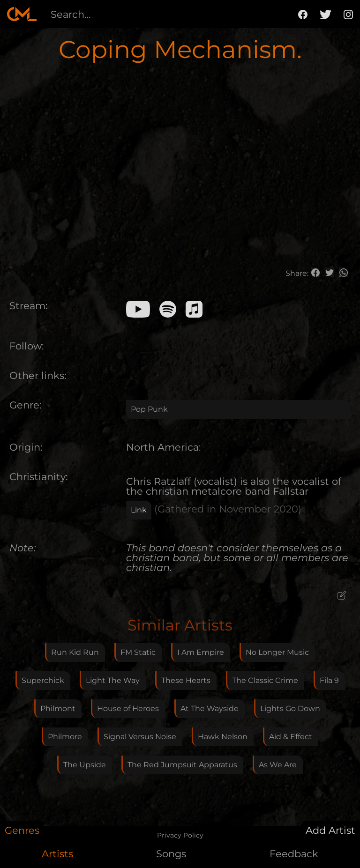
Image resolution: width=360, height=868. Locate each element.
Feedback (294, 854)
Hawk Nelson (223, 737)
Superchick (43, 680)
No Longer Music (277, 652)
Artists (57, 854)
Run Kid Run (75, 652)
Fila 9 (329, 680)
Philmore (65, 737)
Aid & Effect (291, 737)
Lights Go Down (290, 708)
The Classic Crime (265, 680)
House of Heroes (128, 708)
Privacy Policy (180, 835)
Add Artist (330, 830)
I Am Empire (201, 652)
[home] (22, 14)
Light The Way (113, 680)
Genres (22, 830)
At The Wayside (210, 708)
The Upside (85, 765)
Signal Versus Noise (140, 737)
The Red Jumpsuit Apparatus (182, 765)
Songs (171, 854)
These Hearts (186, 680)
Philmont (58, 708)
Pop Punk (149, 409)
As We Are (278, 765)
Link (139, 510)
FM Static (138, 652)
